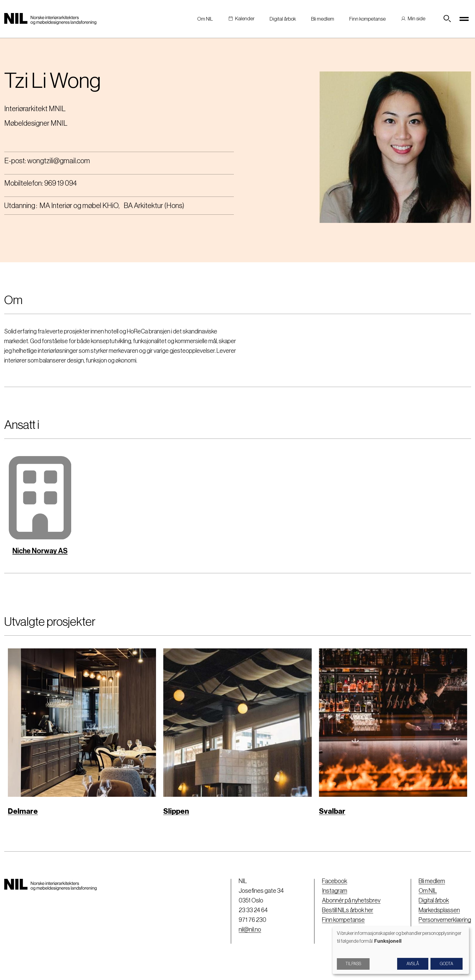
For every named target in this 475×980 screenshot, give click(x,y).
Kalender (245, 19)
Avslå (413, 964)
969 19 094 (61, 183)
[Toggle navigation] (464, 19)
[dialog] (401, 950)
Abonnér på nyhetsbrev (351, 901)
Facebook (335, 881)
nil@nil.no (250, 930)
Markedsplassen (439, 910)
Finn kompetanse (367, 19)
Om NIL (205, 19)
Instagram (335, 891)
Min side (417, 19)
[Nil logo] (50, 19)
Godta (447, 964)
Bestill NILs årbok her (348, 910)
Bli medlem (323, 19)
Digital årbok (283, 19)
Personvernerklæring (445, 920)
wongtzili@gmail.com (59, 161)
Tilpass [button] (353, 964)
